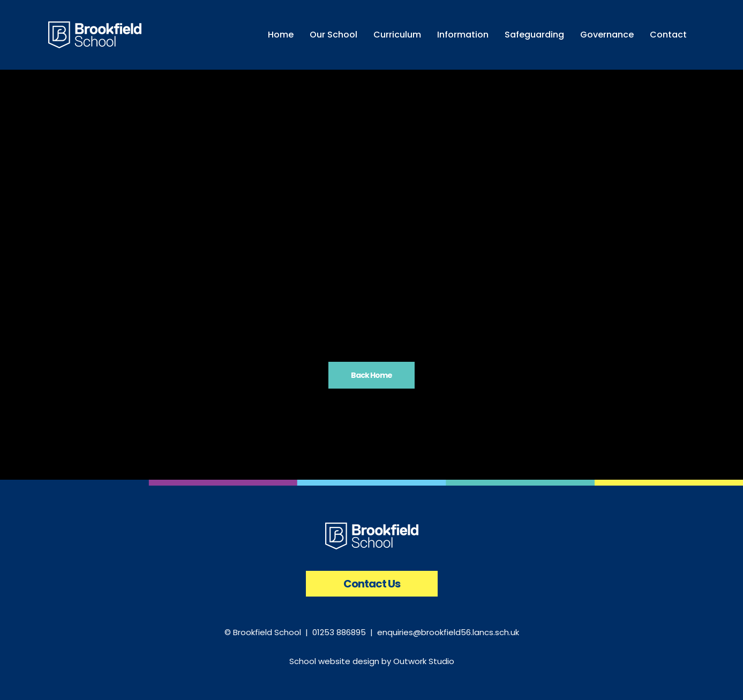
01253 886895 (339, 632)
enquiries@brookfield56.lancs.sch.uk (448, 632)
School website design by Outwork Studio (372, 661)
